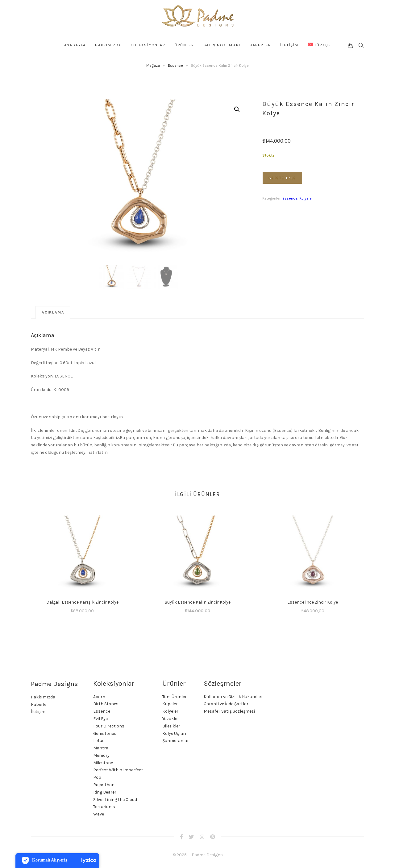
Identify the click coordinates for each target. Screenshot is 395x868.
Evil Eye (100, 719)
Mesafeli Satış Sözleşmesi (229, 711)
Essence (175, 65)
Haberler (260, 45)
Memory (101, 755)
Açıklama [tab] (53, 312)
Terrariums (104, 807)
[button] (237, 109)
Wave (99, 814)
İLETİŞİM (289, 45)
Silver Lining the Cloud (115, 800)
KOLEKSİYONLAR (148, 45)
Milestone (103, 763)
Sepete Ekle (282, 178)
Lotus (99, 741)
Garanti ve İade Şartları (227, 704)
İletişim (38, 712)
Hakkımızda (108, 45)
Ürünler (184, 45)
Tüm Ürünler (175, 697)
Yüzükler (171, 719)
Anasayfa (75, 45)
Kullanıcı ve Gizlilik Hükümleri (233, 697)
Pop (97, 777)
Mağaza (153, 65)
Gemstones (105, 733)
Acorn (99, 697)
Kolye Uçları (174, 733)
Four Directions (109, 726)
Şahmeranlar (176, 741)
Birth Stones (106, 704)
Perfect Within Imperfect (118, 770)
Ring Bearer (105, 792)
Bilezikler (171, 726)
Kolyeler (306, 198)
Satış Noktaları (222, 45)
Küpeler (170, 704)
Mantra (101, 748)
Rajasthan (104, 785)
